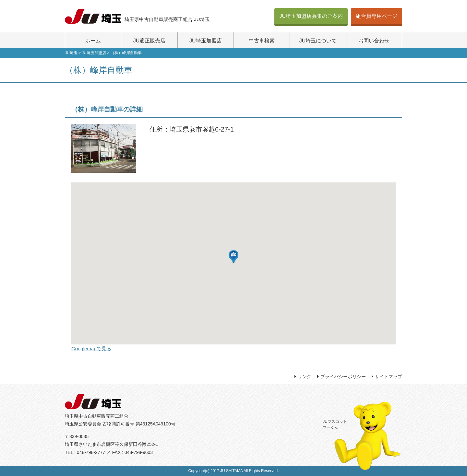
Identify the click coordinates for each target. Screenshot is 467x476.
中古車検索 (262, 41)
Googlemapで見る (91, 348)
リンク (305, 377)
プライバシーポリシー (343, 377)
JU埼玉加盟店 (206, 41)
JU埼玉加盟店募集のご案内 (311, 16)
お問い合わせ (374, 41)
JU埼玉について (318, 41)
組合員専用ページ (377, 16)
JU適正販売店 (150, 41)
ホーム (93, 41)
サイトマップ (389, 377)
